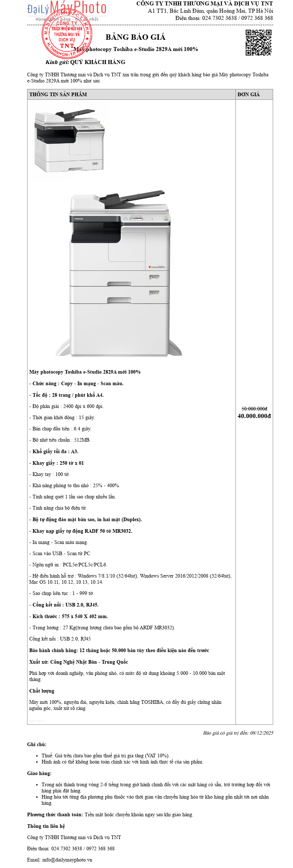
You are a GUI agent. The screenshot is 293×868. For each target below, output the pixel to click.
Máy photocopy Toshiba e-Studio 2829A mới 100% (136, 49)
